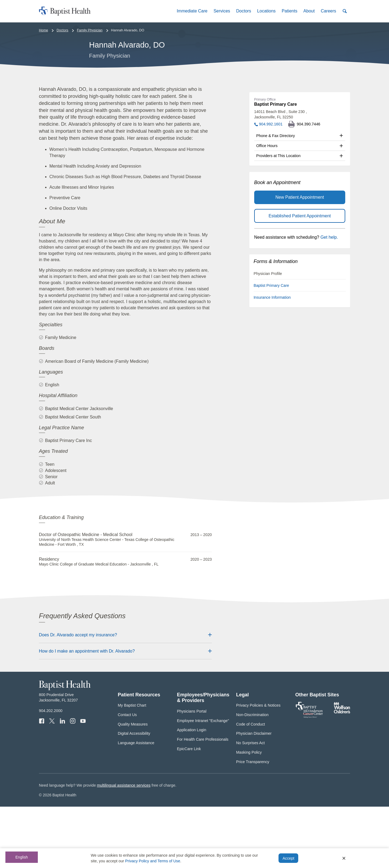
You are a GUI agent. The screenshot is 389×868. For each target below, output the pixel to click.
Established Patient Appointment (300, 277)
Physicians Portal (192, 773)
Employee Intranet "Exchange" (203, 782)
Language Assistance (136, 804)
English (22, 857)
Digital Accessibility (134, 795)
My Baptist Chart (132, 767)
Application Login (192, 791)
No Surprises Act (250, 804)
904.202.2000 (51, 772)
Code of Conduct (251, 786)
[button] (192, 11)
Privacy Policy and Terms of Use (153, 861)
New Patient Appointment (300, 259)
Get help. (329, 299)
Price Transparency (253, 823)
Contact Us (127, 776)
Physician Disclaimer (254, 795)
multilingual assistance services (124, 847)
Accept (288, 858)
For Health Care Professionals (203, 801)
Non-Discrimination (252, 776)
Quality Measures (133, 786)
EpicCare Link (189, 810)
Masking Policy (249, 814)
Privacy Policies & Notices (258, 767)
